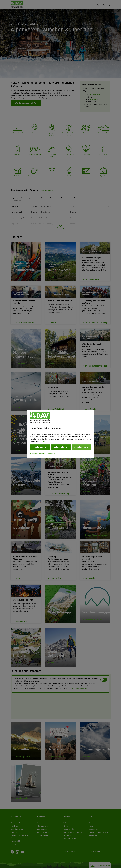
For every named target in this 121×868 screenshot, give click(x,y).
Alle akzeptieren (82, 447)
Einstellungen (40, 447)
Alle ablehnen (60, 447)
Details (41, 442)
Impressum (51, 454)
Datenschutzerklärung (38, 454)
